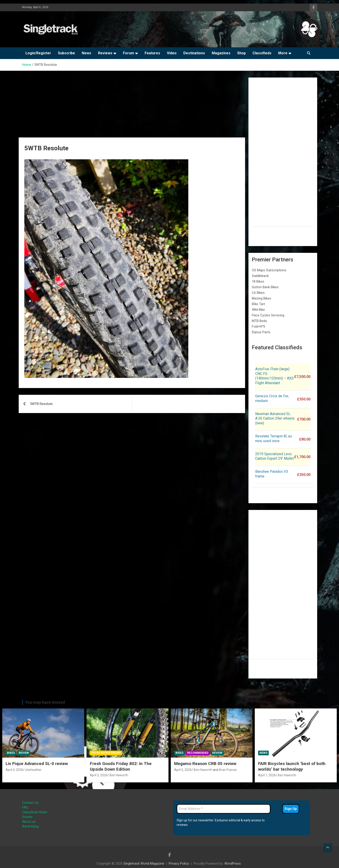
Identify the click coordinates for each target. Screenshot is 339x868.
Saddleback (260, 276)
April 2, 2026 (183, 770)
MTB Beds (259, 321)
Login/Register (38, 53)
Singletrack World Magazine (144, 863)
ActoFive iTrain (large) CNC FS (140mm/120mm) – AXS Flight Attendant (274, 376)
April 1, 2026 (267, 775)
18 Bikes (258, 281)
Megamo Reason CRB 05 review (205, 764)
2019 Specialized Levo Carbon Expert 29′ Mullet (274, 456)
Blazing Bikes (262, 298)
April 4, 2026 (14, 770)
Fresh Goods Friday (106, 753)
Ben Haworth (119, 775)
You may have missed (45, 702)
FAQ (25, 807)
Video (172, 53)
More (283, 53)
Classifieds (262, 53)
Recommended (198, 753)
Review (24, 753)
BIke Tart (258, 304)
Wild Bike (258, 310)
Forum (129, 53)
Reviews (105, 53)
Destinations (194, 53)
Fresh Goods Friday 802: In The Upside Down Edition (121, 766)
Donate (27, 817)
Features (152, 53)
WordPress (233, 863)
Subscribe (66, 53)
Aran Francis (228, 770)
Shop (241, 53)
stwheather (33, 770)
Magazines (221, 53)
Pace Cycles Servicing (268, 315)
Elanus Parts (261, 332)
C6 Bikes (258, 293)
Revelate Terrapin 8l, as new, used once (274, 439)
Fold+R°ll (258, 327)
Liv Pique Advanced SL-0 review (37, 764)
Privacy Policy (179, 863)
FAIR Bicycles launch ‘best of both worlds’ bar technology (292, 766)
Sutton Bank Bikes (265, 287)
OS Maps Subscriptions (269, 270)
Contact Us (30, 803)
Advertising (30, 826)
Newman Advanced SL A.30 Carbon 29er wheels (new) (275, 419)
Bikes (11, 753)
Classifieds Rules (35, 812)
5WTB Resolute (41, 404)
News (86, 53)
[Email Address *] (224, 809)
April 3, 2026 (99, 775)
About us (29, 822)
